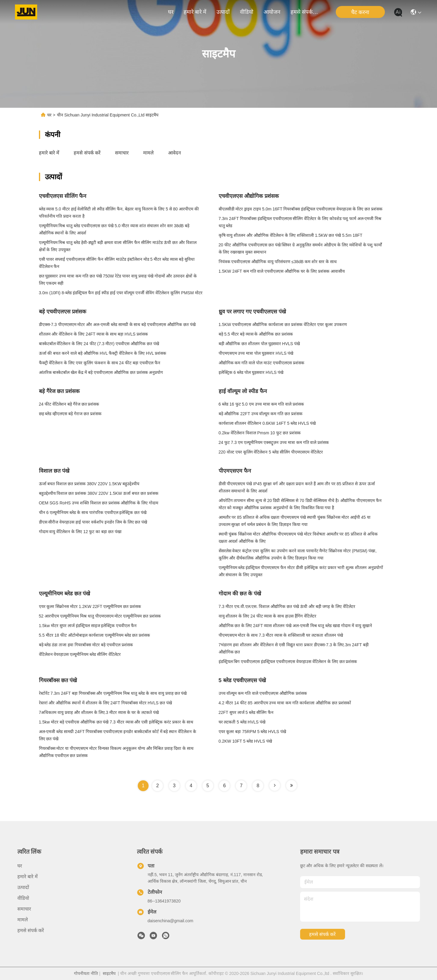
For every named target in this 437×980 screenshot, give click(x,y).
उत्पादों (223, 12)
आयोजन (272, 12)
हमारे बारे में (195, 12)
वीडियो (247, 12)
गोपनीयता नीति (86, 973)
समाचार (122, 153)
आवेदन (174, 153)
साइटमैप (109, 973)
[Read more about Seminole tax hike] (275, 785)
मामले (148, 153)
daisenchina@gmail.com (171, 921)
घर (171, 12)
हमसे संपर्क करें (305, 12)
